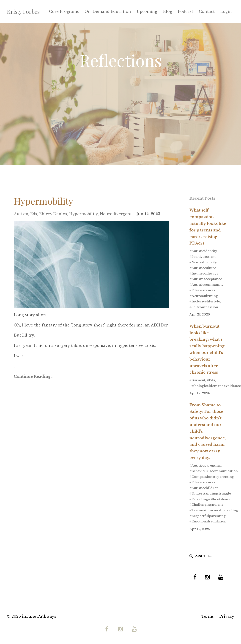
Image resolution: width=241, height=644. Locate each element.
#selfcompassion (204, 307)
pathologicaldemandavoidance (215, 386)
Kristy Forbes (23, 11)
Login (226, 11)
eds (34, 214)
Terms (208, 616)
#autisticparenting (205, 466)
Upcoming (147, 11)
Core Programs (64, 11)
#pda (211, 380)
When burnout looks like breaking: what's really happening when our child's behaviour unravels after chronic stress (207, 349)
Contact (207, 11)
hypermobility (84, 214)
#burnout (197, 380)
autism (21, 214)
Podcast (185, 11)
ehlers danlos (53, 214)
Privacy (227, 616)
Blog (167, 11)
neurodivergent (116, 214)
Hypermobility (43, 201)
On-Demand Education (108, 11)
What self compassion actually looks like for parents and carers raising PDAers (208, 227)
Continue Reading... (34, 376)
